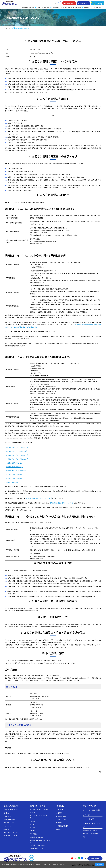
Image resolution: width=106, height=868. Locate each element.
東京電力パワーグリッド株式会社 (16, 455)
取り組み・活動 (61, 816)
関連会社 (59, 829)
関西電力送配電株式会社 (13, 467)
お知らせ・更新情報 (91, 810)
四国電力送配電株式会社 (13, 475)
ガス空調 (33, 821)
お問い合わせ (95, 858)
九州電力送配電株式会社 (13, 479)
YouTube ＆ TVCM (9, 823)
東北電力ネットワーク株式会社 (15, 451)
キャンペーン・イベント (11, 832)
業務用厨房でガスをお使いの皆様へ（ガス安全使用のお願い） (40, 843)
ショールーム (8, 826)
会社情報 (60, 806)
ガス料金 (6, 813)
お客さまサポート (9, 816)
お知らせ (87, 7)
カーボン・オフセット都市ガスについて (40, 811)
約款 (84, 837)
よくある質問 (97, 7)
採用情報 (59, 823)
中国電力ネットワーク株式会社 (15, 471)
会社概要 (59, 813)
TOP (6, 28)
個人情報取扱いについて (90, 831)
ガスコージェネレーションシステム (40, 817)
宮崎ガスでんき (67, 7)
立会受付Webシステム (37, 848)
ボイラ (32, 824)
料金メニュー (34, 831)
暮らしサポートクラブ (10, 836)
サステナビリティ (62, 819)
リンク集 (87, 815)
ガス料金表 (33, 834)
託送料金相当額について (37, 837)
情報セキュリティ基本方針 (91, 834)
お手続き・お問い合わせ (11, 810)
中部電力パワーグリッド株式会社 (16, 459)
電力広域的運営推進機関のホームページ (38, 498)
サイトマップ (88, 819)
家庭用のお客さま (11, 806)
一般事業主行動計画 (62, 826)
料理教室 (56, 7)
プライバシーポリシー (49, 864)
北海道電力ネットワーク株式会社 (16, 447)
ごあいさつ (60, 810)
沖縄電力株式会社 (12, 482)
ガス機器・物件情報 (10, 819)
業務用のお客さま (38, 806)
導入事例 (33, 827)
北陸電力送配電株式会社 (13, 463)
